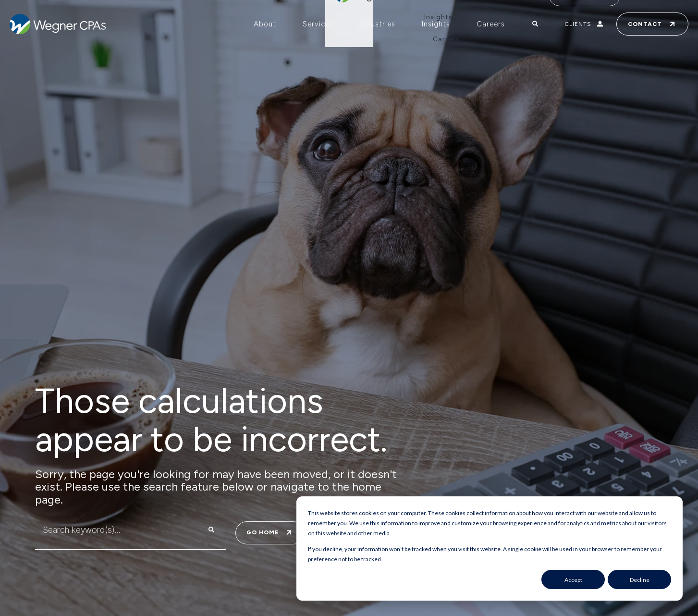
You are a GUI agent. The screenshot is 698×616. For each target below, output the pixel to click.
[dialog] (490, 548)
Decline (640, 580)
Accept (573, 580)
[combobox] (111, 530)
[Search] (211, 530)
